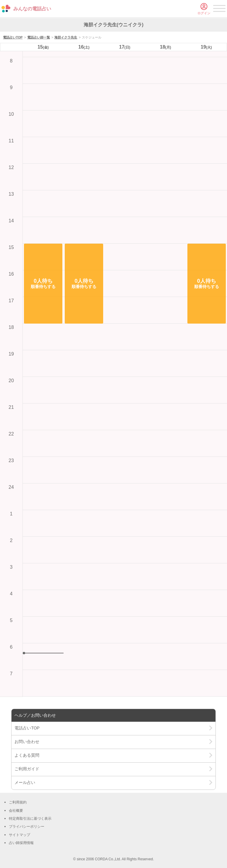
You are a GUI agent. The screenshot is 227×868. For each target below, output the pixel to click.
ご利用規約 (18, 802)
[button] (43, 284)
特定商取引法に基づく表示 (30, 819)
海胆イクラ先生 (66, 37)
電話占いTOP (13, 37)
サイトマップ (20, 835)
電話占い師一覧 (39, 37)
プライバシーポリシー (27, 827)
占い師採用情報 (21, 843)
